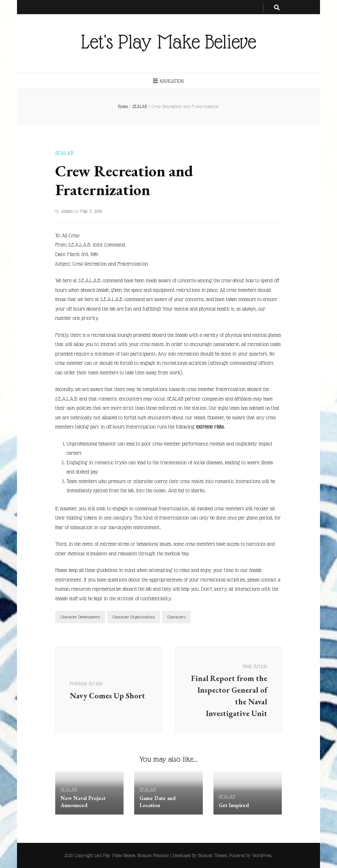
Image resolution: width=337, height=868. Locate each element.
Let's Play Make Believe (168, 42)
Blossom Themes (213, 855)
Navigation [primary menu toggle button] (168, 81)
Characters (176, 617)
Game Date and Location (158, 802)
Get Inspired (234, 805)
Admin (67, 211)
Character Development (80, 617)
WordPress (262, 855)
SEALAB (64, 153)
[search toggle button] (277, 8)
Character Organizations (134, 617)
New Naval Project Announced (83, 802)
